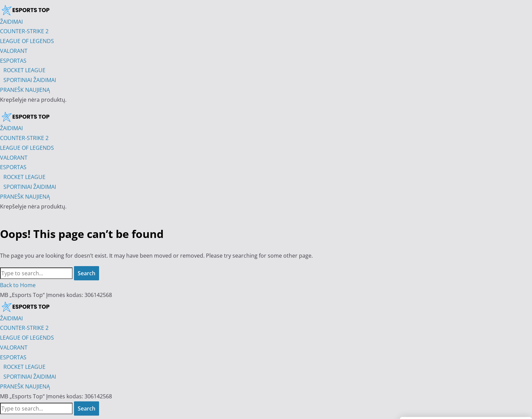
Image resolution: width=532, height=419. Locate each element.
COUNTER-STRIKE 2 (24, 328)
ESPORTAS (13, 357)
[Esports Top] (25, 117)
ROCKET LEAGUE (24, 367)
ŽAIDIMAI (11, 318)
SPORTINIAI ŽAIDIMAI (30, 377)
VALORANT (14, 347)
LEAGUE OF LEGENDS (27, 338)
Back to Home (18, 285)
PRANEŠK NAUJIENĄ (25, 386)
